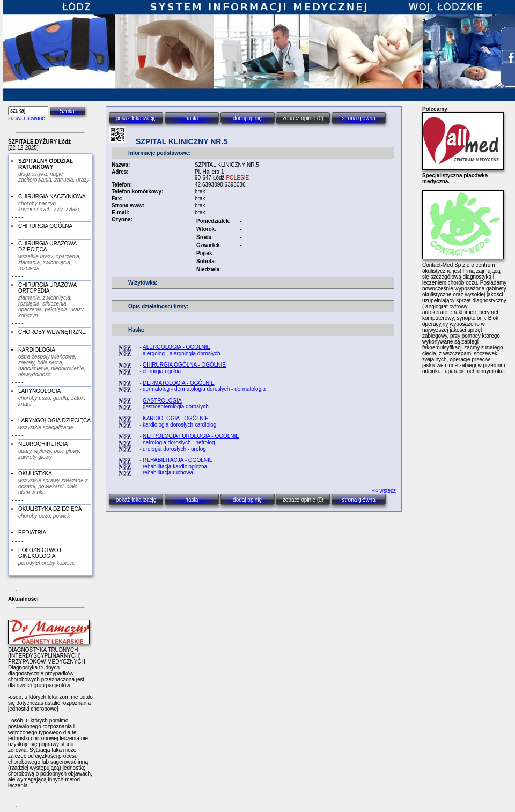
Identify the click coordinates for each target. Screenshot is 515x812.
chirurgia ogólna (162, 371)
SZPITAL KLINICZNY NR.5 (182, 141)
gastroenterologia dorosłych (176, 407)
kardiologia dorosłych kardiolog (179, 425)
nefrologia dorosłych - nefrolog (179, 442)
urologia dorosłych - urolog (174, 449)
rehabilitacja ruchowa (168, 472)
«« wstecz (384, 491)
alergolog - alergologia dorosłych (182, 353)
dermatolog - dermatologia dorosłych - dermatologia (204, 389)
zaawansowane (27, 118)
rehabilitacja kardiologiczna (175, 467)
